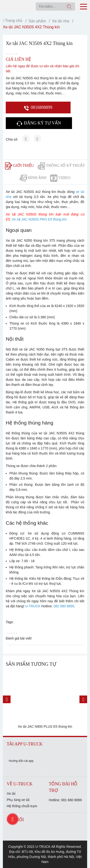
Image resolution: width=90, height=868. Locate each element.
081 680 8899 (64, 606)
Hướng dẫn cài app (21, 761)
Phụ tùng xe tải (18, 800)
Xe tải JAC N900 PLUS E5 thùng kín (45, 726)
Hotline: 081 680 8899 (65, 800)
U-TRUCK (33, 606)
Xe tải (11, 794)
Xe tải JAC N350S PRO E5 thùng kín (39, 219)
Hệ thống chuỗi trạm (22, 806)
